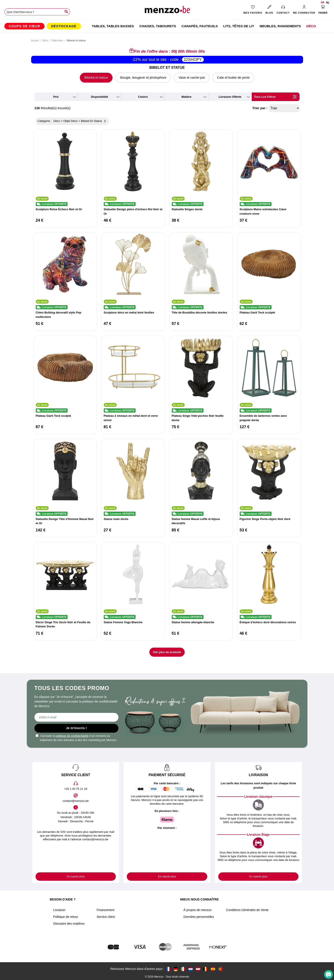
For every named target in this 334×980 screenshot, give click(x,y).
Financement (105, 910)
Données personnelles (199, 917)
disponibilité (99, 97)
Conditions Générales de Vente (247, 910)
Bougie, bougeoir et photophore (143, 77)
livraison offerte (230, 97)
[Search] (66, 12)
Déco (45, 40)
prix (56, 97)
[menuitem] (24, 26)
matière (186, 97)
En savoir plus (76, 876)
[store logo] (167, 11)
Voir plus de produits (167, 652)
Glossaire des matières (69, 924)
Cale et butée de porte (233, 77)
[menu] (167, 26)
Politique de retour (66, 917)
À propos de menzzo (197, 910)
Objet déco (57, 40)
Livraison (59, 910)
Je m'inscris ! (76, 728)
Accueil (35, 40)
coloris (143, 97)
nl (328, 3)
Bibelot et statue (96, 77)
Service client (106, 917)
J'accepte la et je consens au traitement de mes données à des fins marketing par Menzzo (76, 738)
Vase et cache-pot (192, 77)
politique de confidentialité (72, 736)
